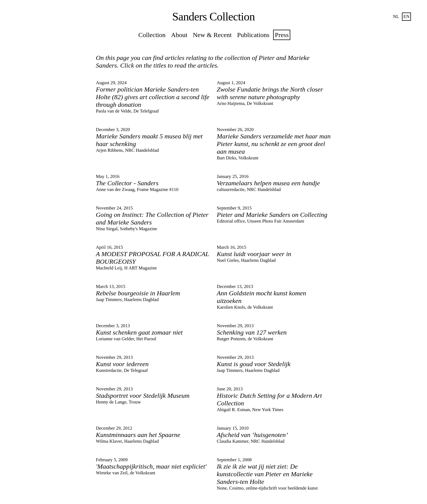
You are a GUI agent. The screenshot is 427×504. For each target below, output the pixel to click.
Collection (152, 35)
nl (396, 16)
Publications (253, 35)
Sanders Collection (213, 17)
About (179, 35)
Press (282, 35)
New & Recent (212, 35)
